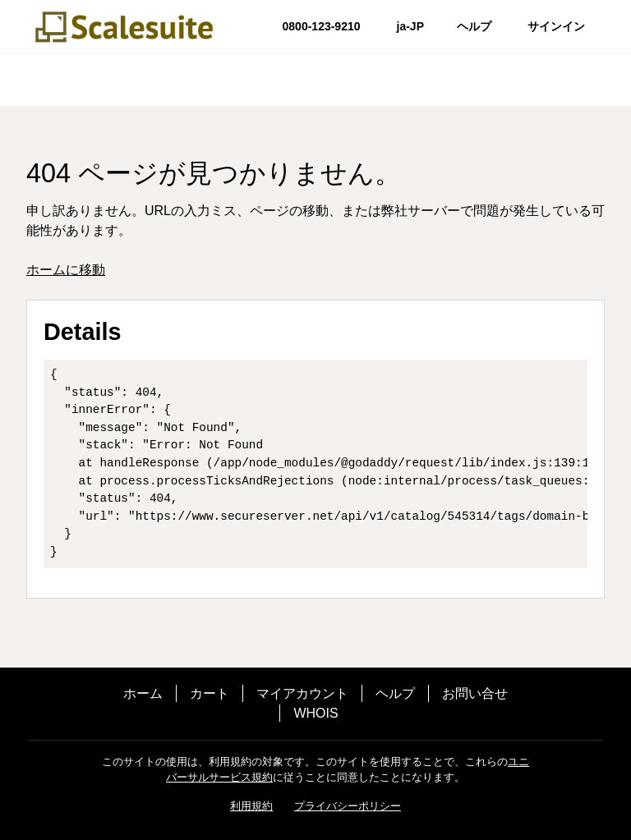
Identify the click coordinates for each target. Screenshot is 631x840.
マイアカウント (302, 693)
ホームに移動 (66, 270)
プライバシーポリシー (348, 806)
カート (210, 693)
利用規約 (251, 806)
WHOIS (315, 713)
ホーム (143, 693)
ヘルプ (395, 693)
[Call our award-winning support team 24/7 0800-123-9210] (474, 27)
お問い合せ (475, 693)
